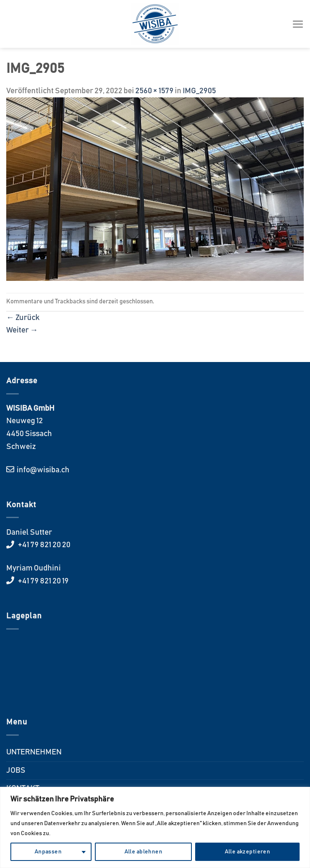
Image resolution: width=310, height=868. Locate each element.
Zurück (23, 318)
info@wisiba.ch (42, 470)
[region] (155, 827)
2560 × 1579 (154, 91)
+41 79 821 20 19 (43, 581)
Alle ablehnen (143, 852)
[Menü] (298, 24)
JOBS (16, 770)
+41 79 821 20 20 (43, 545)
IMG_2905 (199, 91)
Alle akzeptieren (248, 852)
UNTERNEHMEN (34, 752)
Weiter (22, 330)
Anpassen (48, 852)
